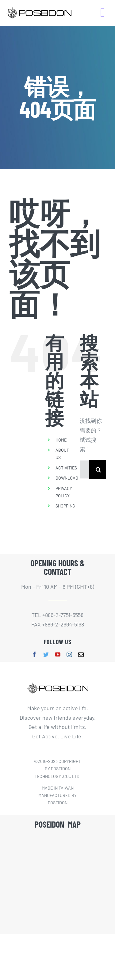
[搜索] (98, 469)
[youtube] (58, 654)
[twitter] (46, 654)
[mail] (81, 654)
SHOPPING (65, 506)
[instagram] (69, 654)
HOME (61, 440)
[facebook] (34, 654)
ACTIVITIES (66, 468)
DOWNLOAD (67, 478)
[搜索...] (84, 469)
